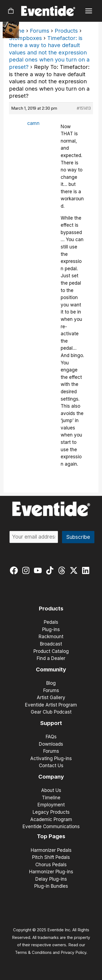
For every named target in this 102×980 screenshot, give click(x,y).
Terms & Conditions (33, 953)
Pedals (51, 622)
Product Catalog (51, 651)
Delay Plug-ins (51, 879)
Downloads (51, 744)
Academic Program (51, 819)
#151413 (84, 108)
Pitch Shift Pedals (51, 857)
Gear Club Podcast (51, 712)
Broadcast (51, 644)
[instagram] (27, 570)
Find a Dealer (51, 658)
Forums (40, 31)
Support (51, 723)
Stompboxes (25, 38)
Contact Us (51, 766)
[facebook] (15, 570)
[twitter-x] (75, 570)
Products (66, 31)
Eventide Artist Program (51, 705)
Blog (51, 683)
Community (51, 669)
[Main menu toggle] (89, 11)
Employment (51, 805)
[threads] (63, 570)
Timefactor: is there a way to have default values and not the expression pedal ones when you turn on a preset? (49, 53)
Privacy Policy (73, 953)
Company (51, 777)
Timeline (51, 798)
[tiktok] (51, 570)
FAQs (51, 737)
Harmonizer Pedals (51, 850)
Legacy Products (51, 812)
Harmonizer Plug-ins (51, 872)
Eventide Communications (51, 827)
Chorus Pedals (51, 865)
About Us (51, 790)
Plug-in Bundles (51, 886)
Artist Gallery (51, 698)
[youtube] (39, 570)
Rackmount (51, 637)
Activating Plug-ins (51, 758)
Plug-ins (51, 629)
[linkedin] (87, 570)
